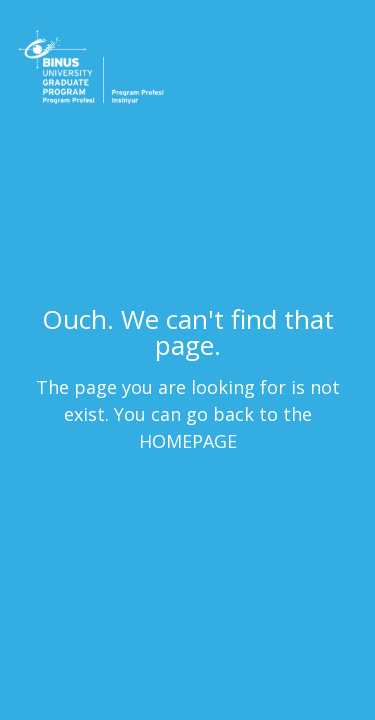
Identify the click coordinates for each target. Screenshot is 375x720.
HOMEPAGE (188, 440)
